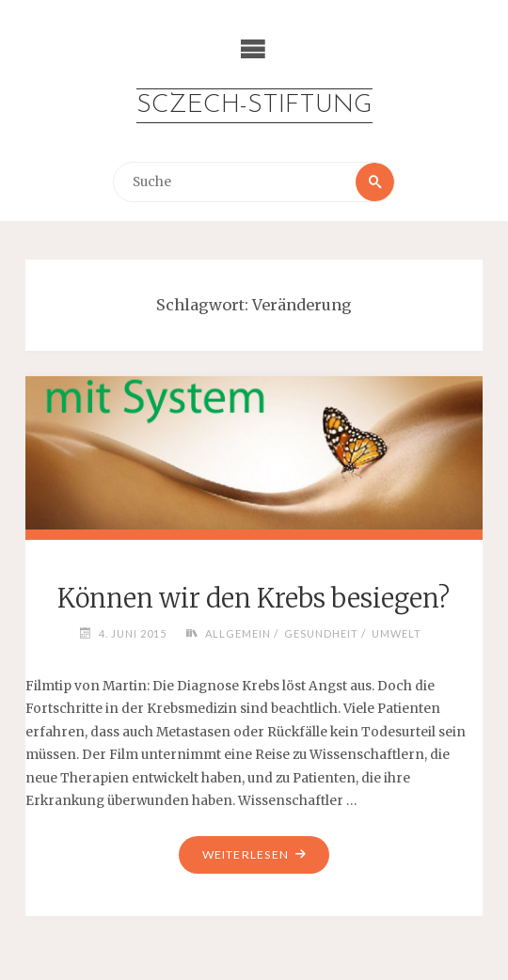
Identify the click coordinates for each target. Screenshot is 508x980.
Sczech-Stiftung (254, 106)
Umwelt (397, 633)
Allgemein (238, 633)
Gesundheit (321, 633)
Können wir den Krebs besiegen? (254, 598)
